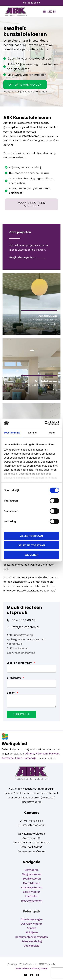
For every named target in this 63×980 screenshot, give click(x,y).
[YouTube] (26, 975)
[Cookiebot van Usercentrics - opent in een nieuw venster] (45, 423)
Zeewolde (8, 758)
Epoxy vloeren (32, 892)
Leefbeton (32, 896)
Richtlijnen (32, 933)
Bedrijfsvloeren (32, 879)
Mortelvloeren (32, 883)
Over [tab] (52, 432)
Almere (30, 754)
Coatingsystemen (32, 888)
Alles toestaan (31, 536)
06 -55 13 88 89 (32, 3)
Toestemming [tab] (12, 432)
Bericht (11, 693)
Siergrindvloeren (32, 874)
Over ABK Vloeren (32, 924)
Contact (32, 928)
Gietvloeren (32, 870)
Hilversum (42, 754)
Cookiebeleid (32, 946)
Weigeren (32, 555)
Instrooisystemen (32, 901)
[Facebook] (38, 975)
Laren (19, 758)
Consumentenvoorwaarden (32, 937)
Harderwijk (30, 758)
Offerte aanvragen (32, 919)
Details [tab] (32, 432)
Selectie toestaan (32, 545)
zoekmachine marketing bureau (32, 969)
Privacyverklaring (32, 941)
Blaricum (54, 754)
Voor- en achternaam (20, 663)
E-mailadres (14, 678)
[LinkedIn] (32, 975)
